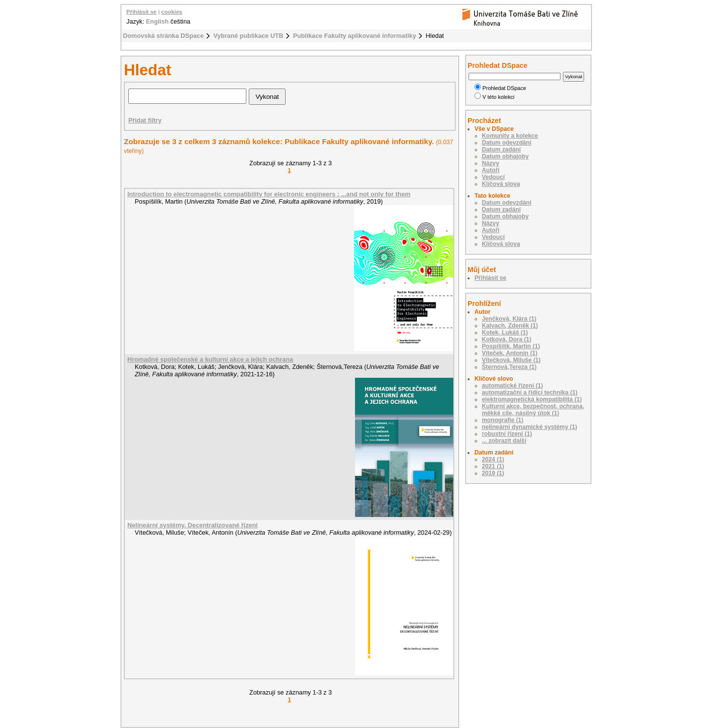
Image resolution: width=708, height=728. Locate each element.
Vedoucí (493, 177)
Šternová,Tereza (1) (509, 367)
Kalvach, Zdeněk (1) (510, 326)
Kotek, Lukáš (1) (505, 333)
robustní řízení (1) (507, 434)
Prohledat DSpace (500, 88)
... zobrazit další (504, 441)
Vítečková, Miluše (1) (511, 360)
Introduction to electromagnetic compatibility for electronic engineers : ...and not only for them (269, 194)
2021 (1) (493, 466)
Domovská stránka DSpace (163, 36)
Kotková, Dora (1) (507, 339)
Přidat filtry (145, 120)
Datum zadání (501, 150)
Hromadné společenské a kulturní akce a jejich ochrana (210, 359)
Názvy (490, 163)
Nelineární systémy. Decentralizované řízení (192, 525)
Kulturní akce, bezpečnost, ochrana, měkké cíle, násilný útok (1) (533, 410)
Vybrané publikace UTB (248, 36)
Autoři (491, 170)
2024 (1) (493, 459)
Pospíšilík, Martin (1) (511, 346)
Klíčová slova (501, 184)
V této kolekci (494, 97)
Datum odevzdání (507, 143)
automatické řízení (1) (512, 386)
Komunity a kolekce (510, 136)
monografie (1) (502, 420)
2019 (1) (493, 473)
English (157, 21)
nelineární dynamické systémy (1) (530, 427)
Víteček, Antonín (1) (510, 353)
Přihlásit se (141, 12)
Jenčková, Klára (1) (509, 319)
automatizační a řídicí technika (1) (530, 393)
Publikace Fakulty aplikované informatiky (354, 36)
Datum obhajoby (505, 156)
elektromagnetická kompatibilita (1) (532, 399)
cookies (172, 12)
